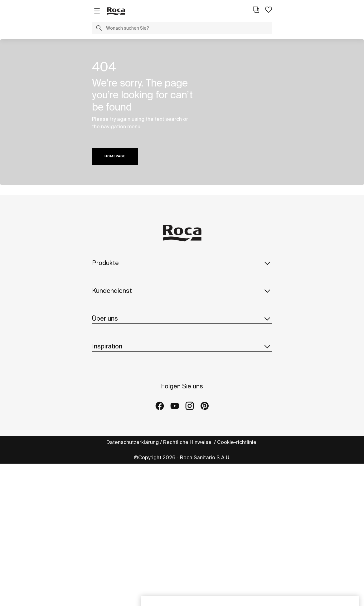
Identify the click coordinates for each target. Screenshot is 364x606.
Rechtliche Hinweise (188, 442)
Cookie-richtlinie (237, 442)
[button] (99, 29)
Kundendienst (182, 291)
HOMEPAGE (115, 156)
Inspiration (182, 346)
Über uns (182, 318)
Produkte (182, 263)
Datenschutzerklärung (133, 442)
